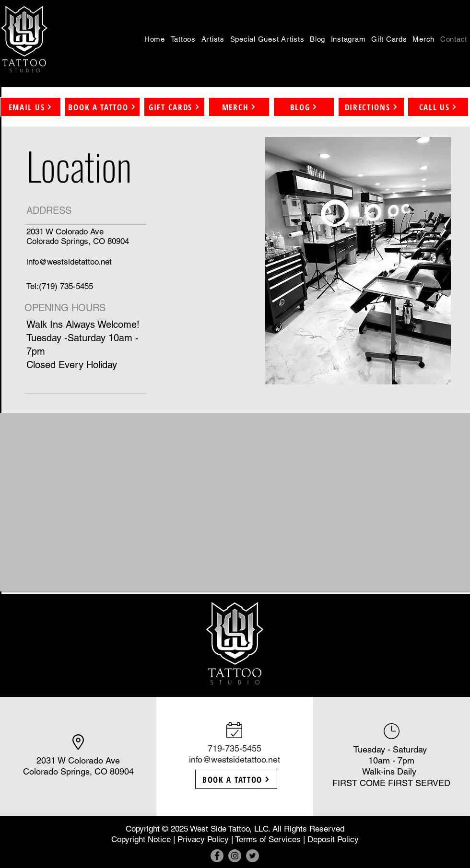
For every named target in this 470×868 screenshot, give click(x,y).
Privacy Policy (203, 839)
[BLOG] (304, 107)
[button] (183, 39)
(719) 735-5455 (66, 286)
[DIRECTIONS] (371, 107)
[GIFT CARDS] (174, 107)
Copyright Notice (141, 839)
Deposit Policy (333, 839)
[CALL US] (438, 107)
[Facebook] (217, 856)
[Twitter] (253, 856)
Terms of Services (268, 839)
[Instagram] (235, 856)
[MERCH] (239, 107)
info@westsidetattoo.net (235, 759)
